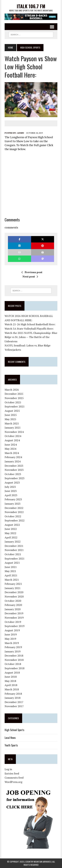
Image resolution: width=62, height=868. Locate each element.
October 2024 (13, 436)
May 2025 (10, 419)
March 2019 (12, 643)
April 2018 (11, 685)
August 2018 (12, 673)
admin (21, 133)
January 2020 (13, 609)
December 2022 (14, 508)
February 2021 (13, 584)
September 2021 (15, 559)
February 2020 (13, 605)
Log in (8, 769)
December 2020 (14, 592)
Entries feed (12, 773)
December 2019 (14, 613)
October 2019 (13, 622)
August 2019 (12, 630)
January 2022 (13, 542)
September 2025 (15, 406)
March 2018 (12, 689)
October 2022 (13, 516)
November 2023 (14, 470)
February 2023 (13, 499)
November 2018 (14, 660)
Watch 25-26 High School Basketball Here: (30, 324)
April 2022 (11, 537)
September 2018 (15, 668)
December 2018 (14, 656)
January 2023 (13, 504)
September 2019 (15, 626)
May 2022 (10, 533)
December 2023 (14, 466)
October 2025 (13, 402)
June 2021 (11, 567)
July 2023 (10, 487)
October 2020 (13, 601)
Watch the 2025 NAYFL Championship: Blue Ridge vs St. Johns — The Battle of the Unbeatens (31, 337)
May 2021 (10, 571)
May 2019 (10, 639)
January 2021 (13, 588)
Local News (10, 738)
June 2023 (11, 491)
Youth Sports (11, 745)
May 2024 (10, 449)
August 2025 (12, 411)
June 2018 (11, 677)
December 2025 (14, 394)
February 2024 (13, 457)
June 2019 (11, 634)
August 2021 (12, 563)
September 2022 (15, 520)
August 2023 (12, 482)
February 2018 (13, 694)
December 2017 (14, 702)
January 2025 (13, 428)
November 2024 (14, 432)
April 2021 (11, 575)
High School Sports (14, 730)
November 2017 (14, 706)
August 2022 (12, 525)
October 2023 (13, 474)
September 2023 (15, 478)
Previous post (32, 272)
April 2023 (11, 495)
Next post (30, 276)
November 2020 (14, 596)
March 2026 (12, 390)
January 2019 (13, 651)
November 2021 (14, 550)
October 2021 (13, 554)
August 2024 (12, 440)
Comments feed (14, 778)
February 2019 (13, 647)
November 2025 (14, 398)
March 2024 (12, 453)
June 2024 (11, 445)
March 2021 (12, 580)
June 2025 (11, 415)
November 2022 (14, 512)
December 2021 (14, 546)
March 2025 (12, 423)
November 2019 (14, 618)
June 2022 (11, 529)
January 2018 (13, 698)
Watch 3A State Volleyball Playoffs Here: (29, 329)
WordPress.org (13, 782)
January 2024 (13, 461)
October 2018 (13, 664)
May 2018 (10, 681)
